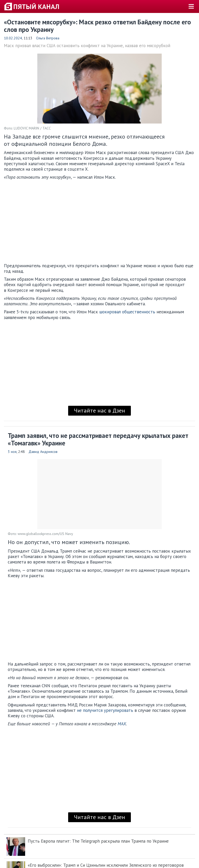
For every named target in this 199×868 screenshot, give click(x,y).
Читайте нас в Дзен (99, 410)
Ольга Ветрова (48, 38)
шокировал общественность (127, 312)
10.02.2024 (13, 38)
